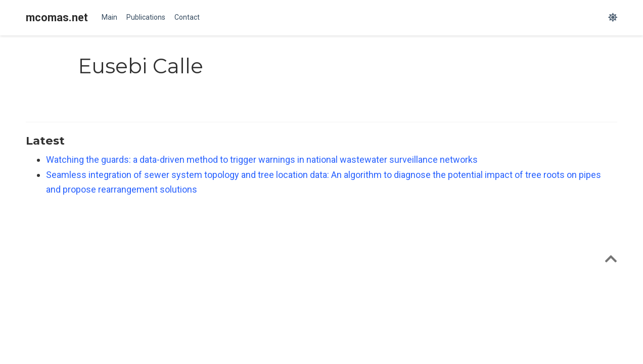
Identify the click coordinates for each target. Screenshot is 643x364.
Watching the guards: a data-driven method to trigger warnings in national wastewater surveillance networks (262, 160)
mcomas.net (57, 17)
